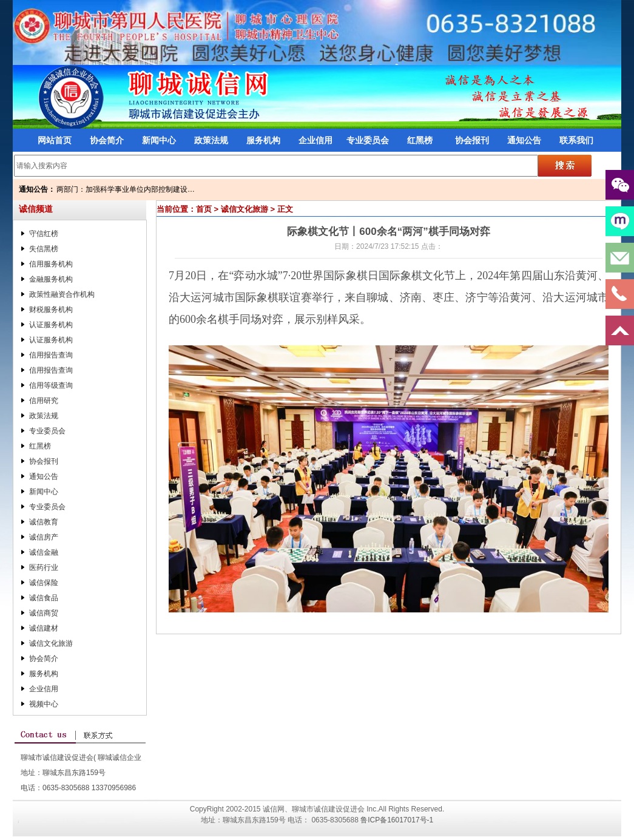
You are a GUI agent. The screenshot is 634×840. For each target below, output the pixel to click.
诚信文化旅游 (51, 643)
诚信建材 (44, 628)
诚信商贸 (44, 613)
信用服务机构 (51, 264)
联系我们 (576, 140)
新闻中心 (159, 140)
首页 (204, 209)
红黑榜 (420, 140)
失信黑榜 (44, 249)
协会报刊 (472, 140)
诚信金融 (44, 552)
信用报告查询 (51, 355)
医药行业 (44, 567)
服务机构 (263, 140)
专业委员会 (368, 140)
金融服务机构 (51, 279)
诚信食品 (44, 598)
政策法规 (211, 140)
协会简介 (107, 140)
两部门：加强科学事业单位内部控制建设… (126, 189)
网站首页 (55, 140)
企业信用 (315, 140)
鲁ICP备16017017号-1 (397, 820)
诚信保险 (44, 583)
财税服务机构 (51, 310)
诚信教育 (44, 522)
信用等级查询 (51, 385)
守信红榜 (44, 234)
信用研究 (44, 401)
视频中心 (44, 704)
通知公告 (524, 140)
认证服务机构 (51, 325)
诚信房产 (44, 537)
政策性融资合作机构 (62, 294)
